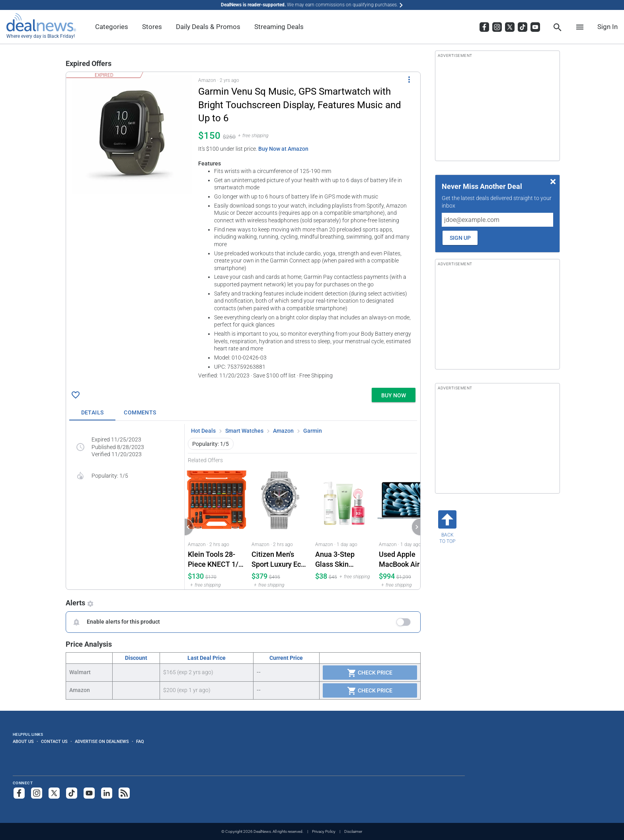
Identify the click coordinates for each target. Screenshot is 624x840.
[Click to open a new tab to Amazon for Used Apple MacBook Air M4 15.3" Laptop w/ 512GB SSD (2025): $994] (408, 526)
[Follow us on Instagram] (37, 793)
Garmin (313, 431)
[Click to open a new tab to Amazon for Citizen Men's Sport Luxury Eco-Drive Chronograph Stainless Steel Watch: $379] (280, 526)
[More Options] (409, 79)
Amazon (283, 431)
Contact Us (54, 741)
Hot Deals (203, 431)
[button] (243, 228)
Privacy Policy (324, 831)
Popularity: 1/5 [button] (211, 444)
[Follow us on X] (54, 793)
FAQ (140, 741)
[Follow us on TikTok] (72, 793)
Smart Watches (244, 431)
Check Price (370, 673)
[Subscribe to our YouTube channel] (89, 793)
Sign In (607, 27)
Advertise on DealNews (102, 741)
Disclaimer (353, 831)
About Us (23, 741)
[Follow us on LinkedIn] (107, 793)
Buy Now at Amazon (283, 149)
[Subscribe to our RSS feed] (124, 793)
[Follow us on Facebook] (19, 793)
